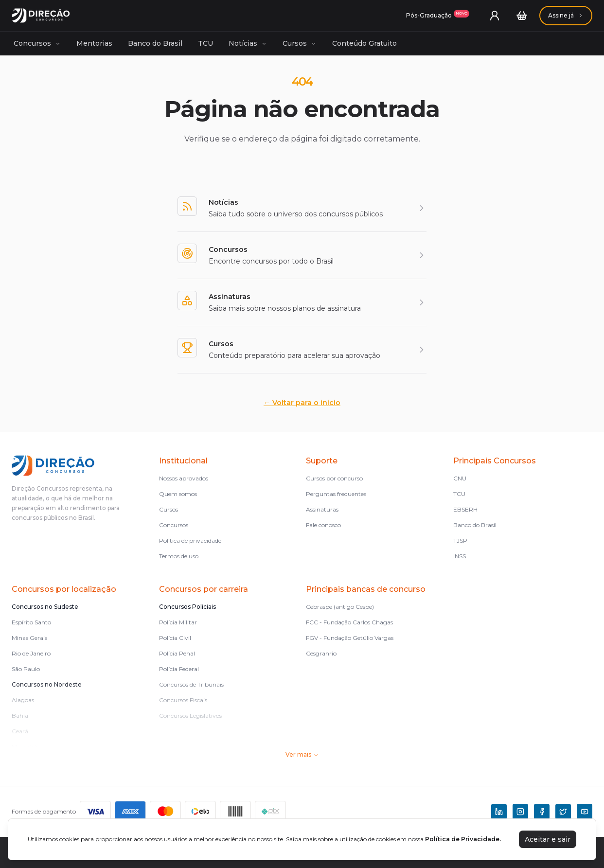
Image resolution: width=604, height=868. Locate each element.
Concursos (37, 43)
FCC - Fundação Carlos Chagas (349, 622)
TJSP (460, 540)
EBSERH (465, 509)
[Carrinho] (522, 16)
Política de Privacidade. (463, 839)
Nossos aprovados (184, 478)
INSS (460, 556)
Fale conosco (323, 525)
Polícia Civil (175, 638)
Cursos (300, 43)
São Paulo (26, 669)
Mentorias (94, 43)
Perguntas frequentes (336, 494)
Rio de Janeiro (31, 653)
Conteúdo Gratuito (364, 43)
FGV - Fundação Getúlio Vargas (350, 638)
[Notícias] (302, 208)
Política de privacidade (190, 540)
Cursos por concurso (334, 478)
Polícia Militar (178, 622)
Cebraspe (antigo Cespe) (340, 607)
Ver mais (302, 754)
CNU (460, 478)
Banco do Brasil (155, 43)
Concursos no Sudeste (45, 607)
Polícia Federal (179, 669)
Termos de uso (179, 556)
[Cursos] (302, 350)
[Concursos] (302, 255)
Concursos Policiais (187, 607)
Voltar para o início (302, 403)
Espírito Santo (31, 622)
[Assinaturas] (438, 16)
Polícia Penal (177, 653)
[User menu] (495, 16)
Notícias (248, 43)
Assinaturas (322, 509)
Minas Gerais (29, 638)
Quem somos (178, 494)
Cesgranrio (321, 653)
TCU (205, 43)
